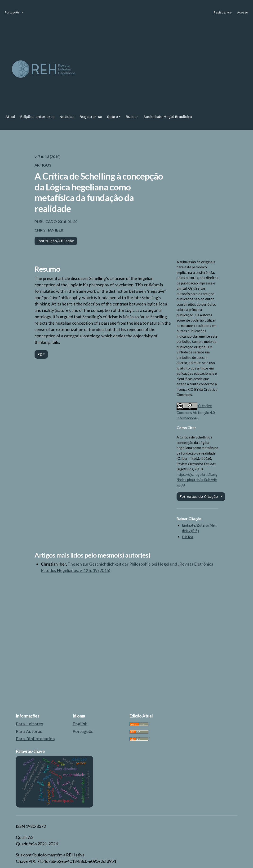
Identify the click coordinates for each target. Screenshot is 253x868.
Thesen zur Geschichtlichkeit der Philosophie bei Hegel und (123, 564)
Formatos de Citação (199, 496)
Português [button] (12, 12)
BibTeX (188, 537)
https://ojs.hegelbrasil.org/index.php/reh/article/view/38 (197, 480)
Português (83, 731)
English (80, 724)
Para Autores (29, 731)
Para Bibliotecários (35, 739)
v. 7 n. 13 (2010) (48, 157)
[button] (114, 117)
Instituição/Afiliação (56, 241)
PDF (41, 354)
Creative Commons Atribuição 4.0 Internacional (196, 412)
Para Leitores (29, 724)
